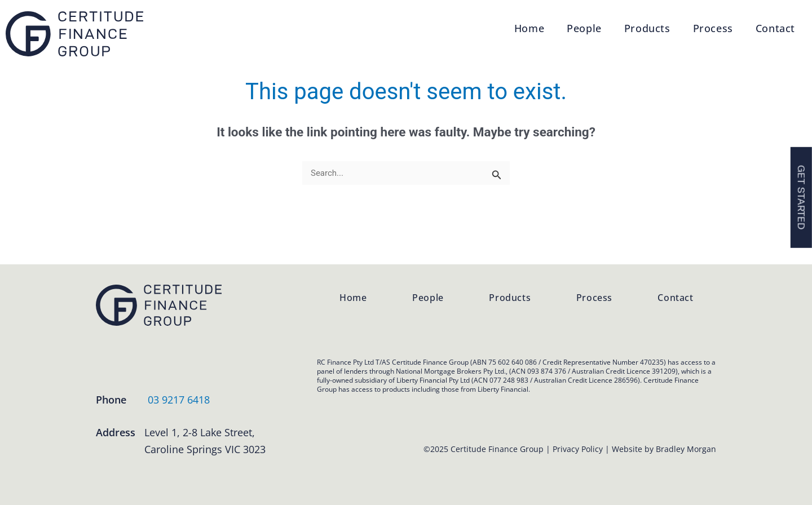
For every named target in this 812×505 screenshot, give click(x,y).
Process (713, 28)
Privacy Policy (578, 449)
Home (529, 28)
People (584, 28)
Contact (775, 28)
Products (647, 28)
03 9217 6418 (179, 400)
